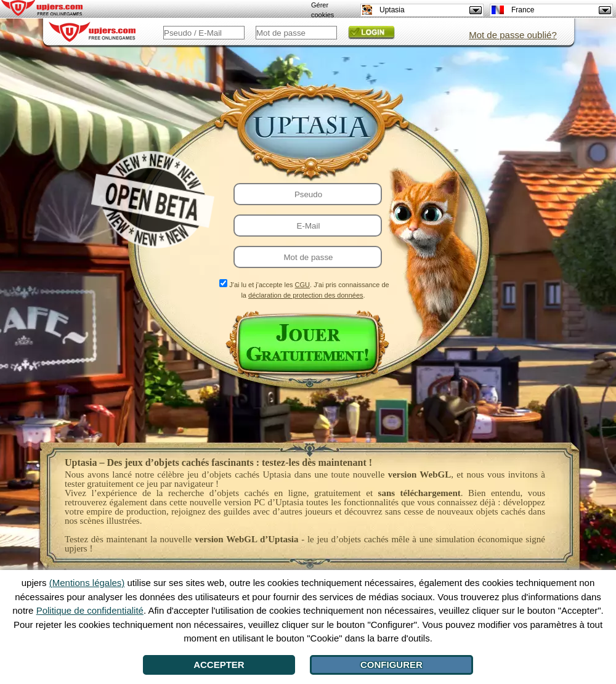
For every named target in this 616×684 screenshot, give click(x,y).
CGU (302, 285)
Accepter (219, 665)
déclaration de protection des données (306, 295)
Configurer (391, 665)
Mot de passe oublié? (513, 35)
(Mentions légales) (87, 583)
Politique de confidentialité (90, 610)
